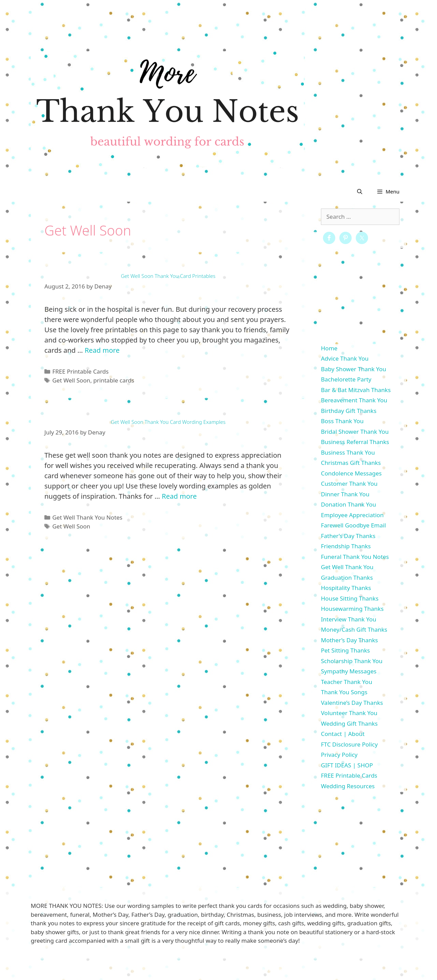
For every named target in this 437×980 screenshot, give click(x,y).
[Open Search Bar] (360, 191)
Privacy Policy (339, 755)
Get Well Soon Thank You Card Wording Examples (168, 422)
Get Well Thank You (347, 567)
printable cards (114, 380)
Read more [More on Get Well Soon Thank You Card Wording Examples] (179, 496)
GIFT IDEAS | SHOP (347, 765)
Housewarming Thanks (352, 609)
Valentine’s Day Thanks (352, 703)
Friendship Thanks (346, 546)
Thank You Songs (344, 692)
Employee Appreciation (352, 515)
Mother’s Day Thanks (349, 640)
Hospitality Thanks (346, 588)
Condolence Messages (351, 473)
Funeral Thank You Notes (355, 557)
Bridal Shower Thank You (355, 432)
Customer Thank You (349, 484)
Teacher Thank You (347, 682)
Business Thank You (348, 452)
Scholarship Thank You (352, 661)
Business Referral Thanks (355, 442)
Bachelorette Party (346, 379)
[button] (388, 191)
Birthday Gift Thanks (349, 411)
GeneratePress (272, 969)
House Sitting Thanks (350, 598)
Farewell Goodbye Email (353, 525)
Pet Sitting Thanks (345, 650)
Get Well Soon (71, 380)
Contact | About (343, 734)
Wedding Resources (348, 786)
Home (329, 348)
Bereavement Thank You (354, 400)
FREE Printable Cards (80, 371)
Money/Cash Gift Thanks (354, 629)
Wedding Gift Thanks (349, 723)
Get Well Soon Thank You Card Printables (168, 276)
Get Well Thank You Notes (87, 517)
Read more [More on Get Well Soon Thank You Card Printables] (102, 350)
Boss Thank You (342, 421)
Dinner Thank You (345, 494)
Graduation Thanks (347, 578)
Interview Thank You (349, 619)
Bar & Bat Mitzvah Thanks (356, 390)
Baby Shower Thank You (354, 369)
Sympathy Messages (349, 671)
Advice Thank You (345, 358)
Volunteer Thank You (349, 713)
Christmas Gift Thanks (351, 463)
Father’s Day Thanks (348, 536)
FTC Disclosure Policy (349, 744)
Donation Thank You (349, 504)
